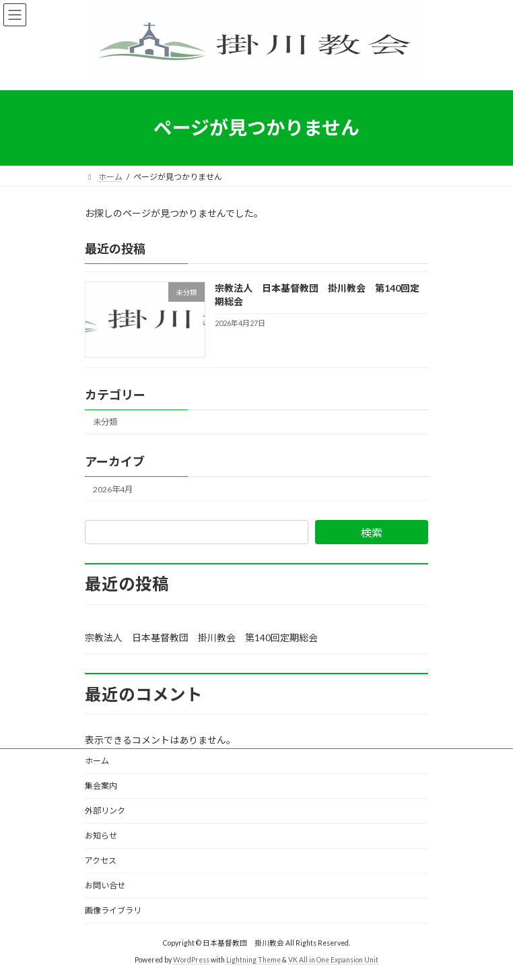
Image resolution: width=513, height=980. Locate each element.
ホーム (97, 761)
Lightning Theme (253, 960)
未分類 (105, 422)
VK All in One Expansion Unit (333, 960)
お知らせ (101, 836)
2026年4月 (113, 489)
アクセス (101, 860)
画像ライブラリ (113, 910)
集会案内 (101, 786)
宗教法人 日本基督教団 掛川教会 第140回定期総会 (201, 638)
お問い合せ (105, 885)
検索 (372, 532)
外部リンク (105, 811)
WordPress (191, 960)
